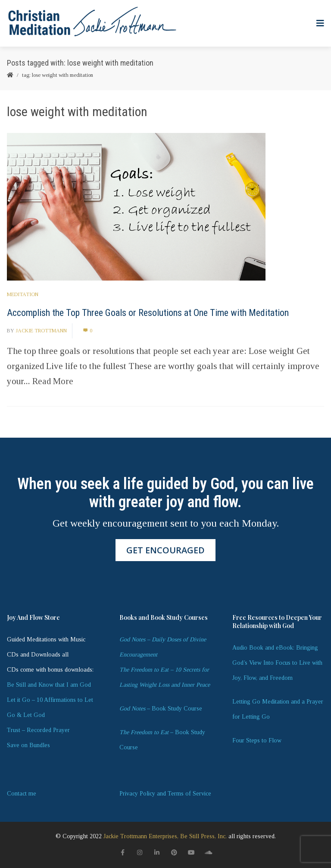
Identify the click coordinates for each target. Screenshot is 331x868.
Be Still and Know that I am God (49, 685)
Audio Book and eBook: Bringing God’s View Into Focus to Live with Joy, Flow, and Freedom (277, 663)
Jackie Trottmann (41, 331)
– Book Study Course (161, 709)
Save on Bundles (28, 745)
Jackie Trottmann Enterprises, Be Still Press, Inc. (165, 836)
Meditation (23, 294)
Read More (53, 381)
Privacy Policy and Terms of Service (165, 794)
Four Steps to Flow (257, 740)
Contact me (22, 794)
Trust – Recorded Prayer (38, 730)
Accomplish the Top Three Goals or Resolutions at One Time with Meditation (148, 313)
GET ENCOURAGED (165, 550)
